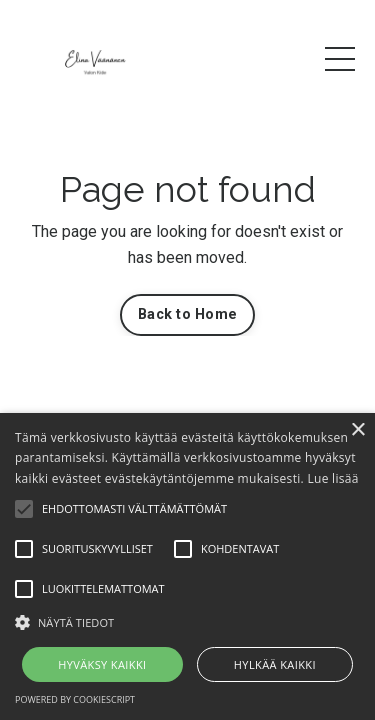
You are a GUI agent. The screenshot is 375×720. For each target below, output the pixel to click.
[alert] (187, 566)
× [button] (357, 430)
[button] (187, 622)
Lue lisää (332, 478)
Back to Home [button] (187, 314)
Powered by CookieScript (75, 699)
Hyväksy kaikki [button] (102, 664)
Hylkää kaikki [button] (275, 664)
